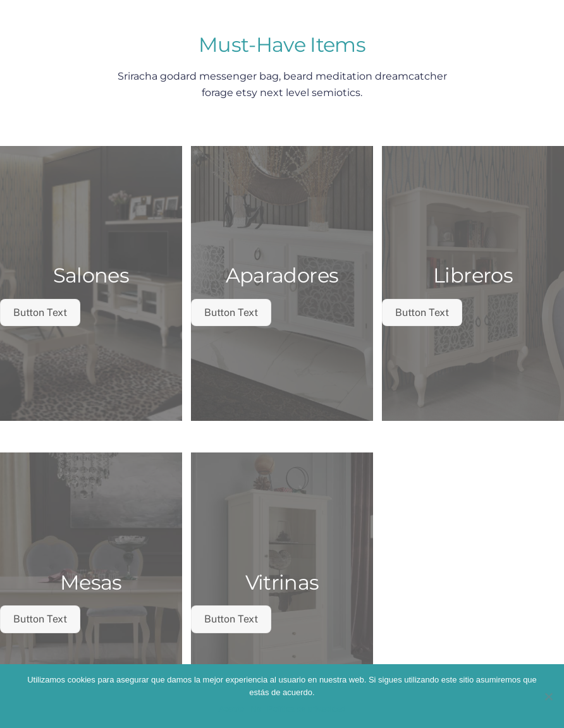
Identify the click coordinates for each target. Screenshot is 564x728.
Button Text (40, 312)
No (256, 709)
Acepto (231, 709)
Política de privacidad (307, 709)
